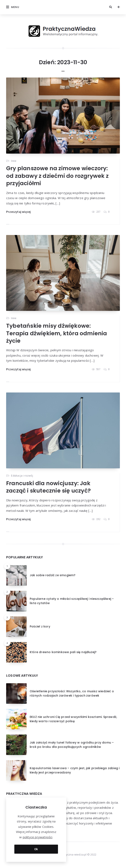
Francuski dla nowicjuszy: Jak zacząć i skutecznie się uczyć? (48, 487)
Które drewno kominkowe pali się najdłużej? (63, 652)
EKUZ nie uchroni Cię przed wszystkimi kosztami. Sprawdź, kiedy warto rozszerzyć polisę (73, 719)
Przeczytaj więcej (18, 212)
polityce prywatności (38, 837)
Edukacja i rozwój (22, 476)
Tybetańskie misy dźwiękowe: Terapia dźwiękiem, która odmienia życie (57, 333)
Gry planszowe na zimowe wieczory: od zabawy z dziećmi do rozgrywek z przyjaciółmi (57, 176)
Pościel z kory (40, 626)
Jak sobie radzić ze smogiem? (53, 575)
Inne (14, 161)
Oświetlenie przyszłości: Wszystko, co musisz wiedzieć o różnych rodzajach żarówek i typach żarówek (72, 693)
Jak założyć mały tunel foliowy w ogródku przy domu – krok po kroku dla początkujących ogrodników (72, 745)
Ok (36, 849)
